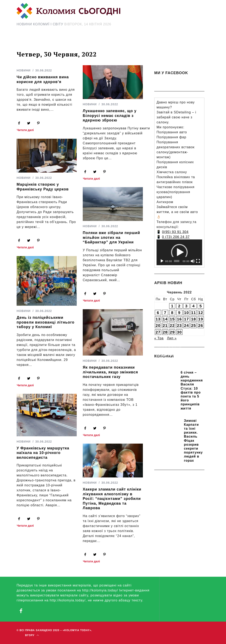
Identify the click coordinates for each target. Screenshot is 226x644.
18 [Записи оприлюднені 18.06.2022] (194, 319)
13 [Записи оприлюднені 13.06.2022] (158, 319)
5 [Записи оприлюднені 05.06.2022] (201, 306)
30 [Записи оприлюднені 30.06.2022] (179, 332)
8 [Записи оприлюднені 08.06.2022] (172, 313)
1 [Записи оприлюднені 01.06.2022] (172, 306)
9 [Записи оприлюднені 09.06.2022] (179, 313)
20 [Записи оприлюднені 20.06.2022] (158, 326)
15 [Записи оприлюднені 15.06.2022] (172, 319)
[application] (179, 252)
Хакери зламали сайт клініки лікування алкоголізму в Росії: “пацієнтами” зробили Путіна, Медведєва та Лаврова (112, 499)
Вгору (32, 635)
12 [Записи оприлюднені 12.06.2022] (201, 313)
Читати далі (25, 130)
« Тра (159, 338)
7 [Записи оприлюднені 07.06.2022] (165, 313)
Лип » (172, 338)
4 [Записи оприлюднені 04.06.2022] (194, 306)
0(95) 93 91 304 (175, 232)
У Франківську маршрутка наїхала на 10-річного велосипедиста (43, 453)
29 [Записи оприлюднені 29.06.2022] (172, 332)
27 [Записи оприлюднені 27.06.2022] (158, 332)
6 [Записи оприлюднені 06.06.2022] (158, 313)
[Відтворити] (162, 261)
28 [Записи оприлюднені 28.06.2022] (165, 332)
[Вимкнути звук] (193, 261)
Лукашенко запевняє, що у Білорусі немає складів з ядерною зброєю (110, 116)
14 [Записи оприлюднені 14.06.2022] (165, 319)
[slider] (177, 261)
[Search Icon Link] (164, 41)
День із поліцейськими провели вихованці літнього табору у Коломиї (46, 322)
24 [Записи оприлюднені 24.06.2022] (186, 326)
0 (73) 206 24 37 (176, 237)
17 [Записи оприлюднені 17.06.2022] (186, 319)
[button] (179, 252)
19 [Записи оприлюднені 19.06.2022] (201, 319)
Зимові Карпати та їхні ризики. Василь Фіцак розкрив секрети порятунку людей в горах (193, 441)
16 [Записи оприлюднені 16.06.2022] (179, 319)
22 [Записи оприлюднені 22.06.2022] (172, 326)
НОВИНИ (24, 70)
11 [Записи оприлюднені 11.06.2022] (194, 313)
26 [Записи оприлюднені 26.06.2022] (201, 326)
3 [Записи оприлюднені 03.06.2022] (186, 306)
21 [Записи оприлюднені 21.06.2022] (165, 326)
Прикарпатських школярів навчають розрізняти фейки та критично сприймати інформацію (179, 363)
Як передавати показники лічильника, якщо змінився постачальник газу (110, 372)
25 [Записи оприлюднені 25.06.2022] (194, 326)
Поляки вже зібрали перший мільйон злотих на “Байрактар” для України (111, 237)
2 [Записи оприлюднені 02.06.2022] (179, 306)
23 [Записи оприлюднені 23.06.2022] (179, 326)
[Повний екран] (198, 261)
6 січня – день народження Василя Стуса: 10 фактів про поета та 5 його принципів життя (192, 390)
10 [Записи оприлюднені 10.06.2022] (186, 313)
